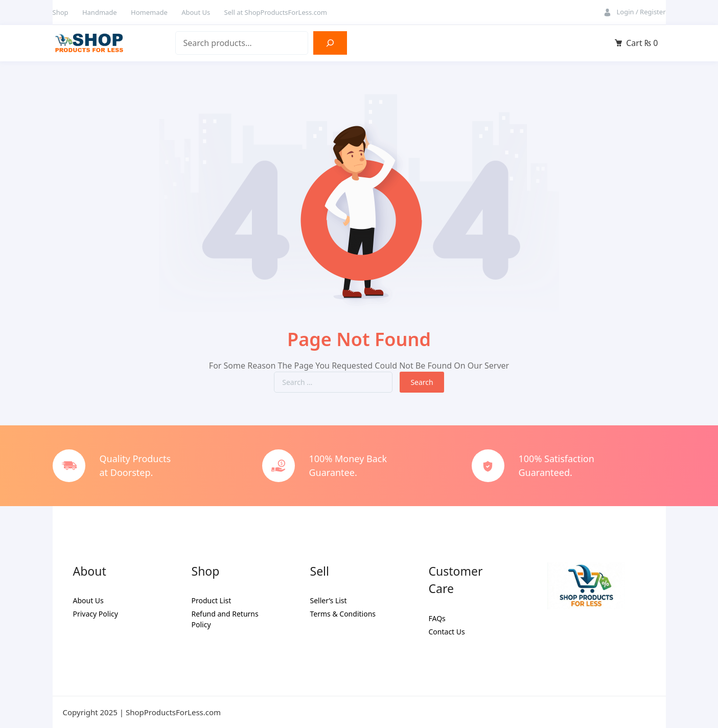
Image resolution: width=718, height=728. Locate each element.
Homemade (149, 12)
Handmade (100, 12)
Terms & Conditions (343, 614)
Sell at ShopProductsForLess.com (276, 12)
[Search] (330, 43)
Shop (61, 12)
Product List (212, 600)
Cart (642, 43)
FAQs (437, 618)
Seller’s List (329, 600)
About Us (196, 12)
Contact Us (447, 632)
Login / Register (641, 12)
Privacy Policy (96, 614)
